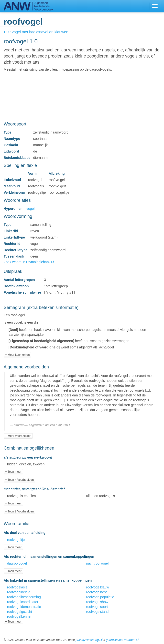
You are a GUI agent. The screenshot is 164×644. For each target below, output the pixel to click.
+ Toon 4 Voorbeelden (19, 480)
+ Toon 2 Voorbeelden (19, 511)
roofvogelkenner (19, 616)
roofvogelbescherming (24, 597)
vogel (30, 209)
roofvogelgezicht (20, 612)
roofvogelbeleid (19, 592)
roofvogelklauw (98, 587)
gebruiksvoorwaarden (120, 640)
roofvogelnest (97, 592)
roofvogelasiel (18, 587)
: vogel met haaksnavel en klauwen (39, 32)
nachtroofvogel (98, 563)
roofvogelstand (98, 612)
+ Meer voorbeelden (18, 436)
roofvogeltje (16, 540)
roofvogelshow (97, 602)
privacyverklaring (87, 640)
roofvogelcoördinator (23, 602)
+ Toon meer (13, 472)
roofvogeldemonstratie (24, 607)
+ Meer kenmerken (17, 355)
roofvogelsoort (97, 607)
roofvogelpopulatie (100, 597)
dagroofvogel (17, 563)
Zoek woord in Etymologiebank (27, 262)
